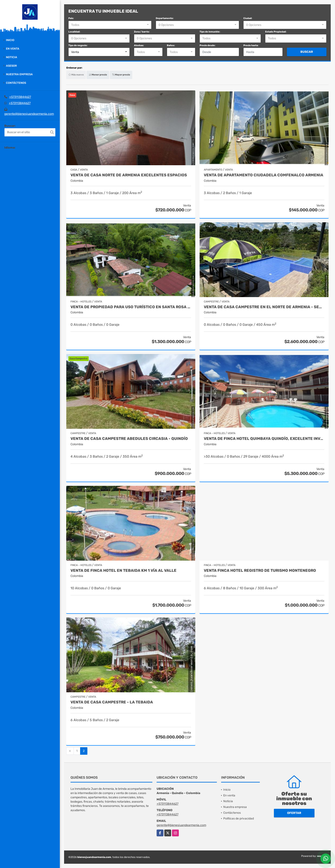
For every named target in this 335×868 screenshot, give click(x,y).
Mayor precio (121, 75)
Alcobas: (139, 45)
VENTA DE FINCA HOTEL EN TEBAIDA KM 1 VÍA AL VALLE (123, 571)
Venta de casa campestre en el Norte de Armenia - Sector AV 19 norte (264, 307)
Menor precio (98, 75)
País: (71, 18)
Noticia (12, 57)
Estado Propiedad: (276, 32)
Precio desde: (207, 45)
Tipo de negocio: (78, 45)
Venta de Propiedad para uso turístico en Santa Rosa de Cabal (131, 307)
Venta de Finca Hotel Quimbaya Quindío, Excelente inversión (264, 439)
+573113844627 (20, 97)
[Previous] (70, 751)
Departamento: (165, 18)
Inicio (10, 40)
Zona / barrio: (142, 32)
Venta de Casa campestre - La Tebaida (112, 702)
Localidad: (74, 32)
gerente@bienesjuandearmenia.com (29, 114)
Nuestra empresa (19, 74)
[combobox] (110, 25)
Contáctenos (16, 83)
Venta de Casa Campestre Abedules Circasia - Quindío (129, 439)
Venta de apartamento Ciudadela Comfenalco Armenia (264, 175)
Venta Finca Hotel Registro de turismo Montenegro (260, 571)
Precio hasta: (251, 45)
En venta (13, 49)
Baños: (171, 45)
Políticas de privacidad (239, 819)
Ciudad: (248, 18)
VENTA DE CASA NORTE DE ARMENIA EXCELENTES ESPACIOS (129, 175)
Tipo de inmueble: (210, 32)
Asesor (11, 66)
